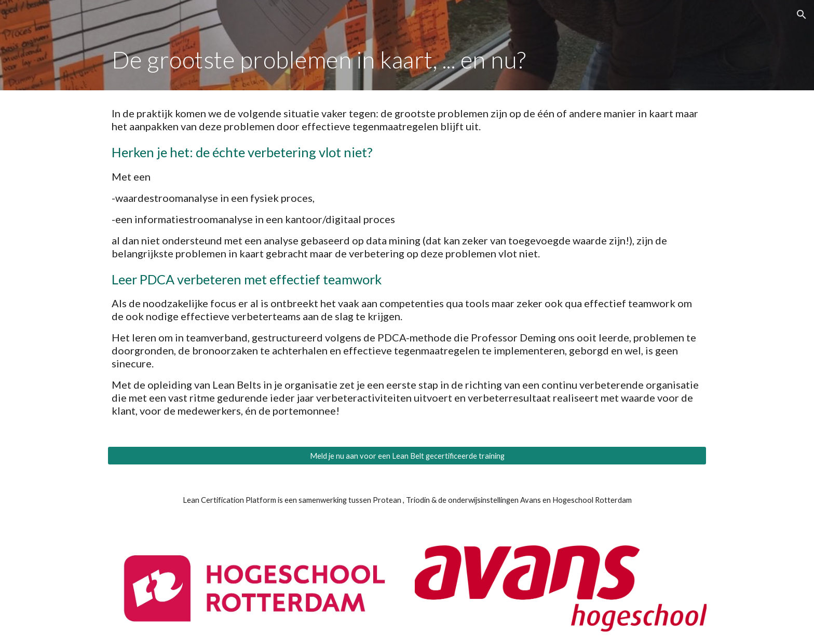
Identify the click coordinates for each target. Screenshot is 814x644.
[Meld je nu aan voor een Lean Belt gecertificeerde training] (407, 456)
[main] (407, 60)
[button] (802, 15)
